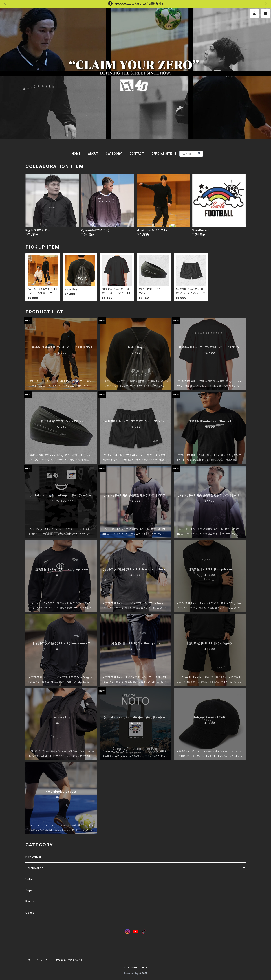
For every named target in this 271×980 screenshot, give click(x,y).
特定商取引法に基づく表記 (70, 960)
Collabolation (34, 868)
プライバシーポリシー (39, 960)
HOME (76, 153)
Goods (30, 913)
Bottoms (31, 901)
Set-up (30, 879)
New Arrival (33, 857)
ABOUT (93, 153)
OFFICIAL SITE (162, 153)
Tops (29, 890)
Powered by (135, 973)
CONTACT (137, 153)
